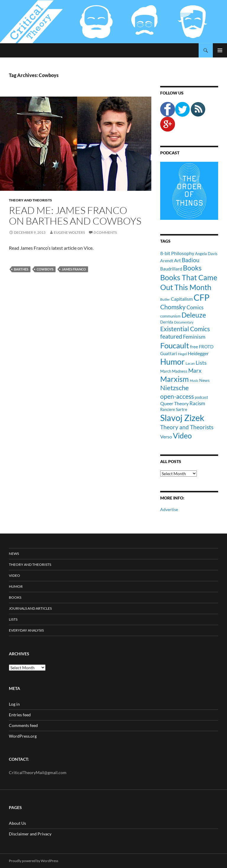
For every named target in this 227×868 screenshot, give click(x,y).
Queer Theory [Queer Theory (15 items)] (174, 403)
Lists (13, 619)
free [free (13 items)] (194, 347)
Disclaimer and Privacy (30, 834)
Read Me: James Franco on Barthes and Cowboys (75, 216)
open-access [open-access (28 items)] (177, 396)
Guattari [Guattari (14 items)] (169, 353)
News (14, 554)
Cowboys (45, 269)
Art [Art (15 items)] (177, 260)
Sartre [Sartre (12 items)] (181, 409)
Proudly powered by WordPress (34, 861)
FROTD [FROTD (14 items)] (206, 347)
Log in (14, 704)
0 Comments (105, 232)
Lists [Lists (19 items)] (201, 363)
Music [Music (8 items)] (194, 381)
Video (14, 575)
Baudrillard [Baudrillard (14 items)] (171, 269)
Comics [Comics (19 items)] (195, 307)
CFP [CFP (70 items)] (202, 297)
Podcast (170, 153)
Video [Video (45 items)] (182, 435)
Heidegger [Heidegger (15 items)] (198, 353)
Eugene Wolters (69, 232)
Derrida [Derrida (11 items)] (167, 322)
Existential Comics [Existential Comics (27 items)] (185, 329)
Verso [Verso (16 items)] (166, 437)
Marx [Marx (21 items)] (195, 371)
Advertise (169, 509)
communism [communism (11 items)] (170, 316)
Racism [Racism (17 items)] (197, 403)
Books (15, 597)
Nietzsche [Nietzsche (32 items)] (175, 388)
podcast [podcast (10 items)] (201, 397)
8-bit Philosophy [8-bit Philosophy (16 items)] (177, 253)
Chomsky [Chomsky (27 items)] (173, 307)
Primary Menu (220, 50)
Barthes (21, 269)
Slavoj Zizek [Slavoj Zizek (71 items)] (182, 418)
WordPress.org (23, 736)
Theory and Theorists (30, 200)
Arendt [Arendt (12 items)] (167, 261)
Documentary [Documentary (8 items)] (184, 322)
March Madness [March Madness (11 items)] (174, 371)
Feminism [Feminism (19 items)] (194, 337)
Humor (16, 586)
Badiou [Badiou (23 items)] (191, 260)
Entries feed (20, 715)
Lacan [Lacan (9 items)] (190, 363)
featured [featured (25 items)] (171, 336)
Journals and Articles (30, 608)
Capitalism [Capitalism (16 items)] (182, 299)
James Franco (74, 269)
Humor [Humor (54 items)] (172, 362)
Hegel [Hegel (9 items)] (182, 354)
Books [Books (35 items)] (192, 268)
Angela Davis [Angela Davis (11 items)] (206, 254)
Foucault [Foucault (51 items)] (175, 345)
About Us (17, 823)
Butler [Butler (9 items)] (165, 299)
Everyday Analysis (26, 630)
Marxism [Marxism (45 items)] (175, 379)
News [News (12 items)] (204, 380)
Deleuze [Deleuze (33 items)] (194, 315)
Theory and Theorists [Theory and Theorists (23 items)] (187, 427)
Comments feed (23, 725)
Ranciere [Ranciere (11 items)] (168, 409)
